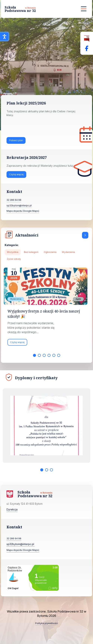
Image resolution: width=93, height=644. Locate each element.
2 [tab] (39, 355)
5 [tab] (54, 355)
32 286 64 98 (14, 200)
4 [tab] (49, 355)
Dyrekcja (12, 509)
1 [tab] (34, 355)
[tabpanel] (46, 308)
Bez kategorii (31, 252)
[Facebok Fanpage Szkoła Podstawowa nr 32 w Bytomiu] (87, 48)
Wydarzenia (68, 252)
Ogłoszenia (50, 252)
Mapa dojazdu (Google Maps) (23, 211)
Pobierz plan (16, 140)
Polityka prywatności (46, 623)
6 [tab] (59, 355)
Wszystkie (13, 252)
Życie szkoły (14, 259)
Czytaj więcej (16, 174)
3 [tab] (44, 355)
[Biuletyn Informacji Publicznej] (87, 39)
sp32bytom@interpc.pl (19, 206)
